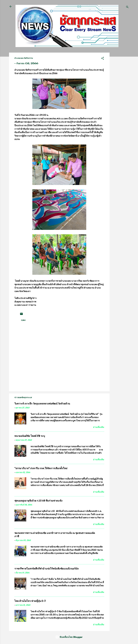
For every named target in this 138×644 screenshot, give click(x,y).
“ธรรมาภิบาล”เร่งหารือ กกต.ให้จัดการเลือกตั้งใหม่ (41, 468)
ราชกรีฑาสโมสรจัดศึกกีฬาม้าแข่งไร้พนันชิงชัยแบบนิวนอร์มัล (46, 569)
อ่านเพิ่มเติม (99, 427)
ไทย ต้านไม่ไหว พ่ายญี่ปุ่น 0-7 (30, 601)
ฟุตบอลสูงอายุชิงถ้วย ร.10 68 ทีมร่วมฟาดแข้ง (38, 501)
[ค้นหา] (127, 7)
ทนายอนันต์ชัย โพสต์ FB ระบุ (30, 436)
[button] (103, 59)
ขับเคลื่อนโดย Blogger (69, 637)
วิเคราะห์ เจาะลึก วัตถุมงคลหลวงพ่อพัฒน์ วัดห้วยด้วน (42, 404)
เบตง (23, 320)
